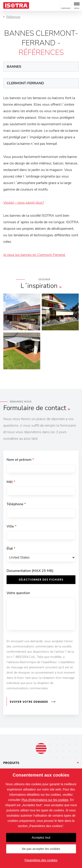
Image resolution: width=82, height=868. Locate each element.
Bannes (14, 67)
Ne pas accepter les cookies (41, 849)
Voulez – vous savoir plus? (24, 203)
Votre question (18, 593)
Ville (11, 526)
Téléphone (16, 504)
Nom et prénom (20, 460)
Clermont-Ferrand (25, 83)
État (11, 549)
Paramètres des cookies (41, 860)
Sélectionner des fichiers (41, 580)
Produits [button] (11, 763)
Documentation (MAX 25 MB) (30, 571)
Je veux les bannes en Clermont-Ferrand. (34, 255)
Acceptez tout (41, 838)
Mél (11, 482)
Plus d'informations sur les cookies (45, 800)
